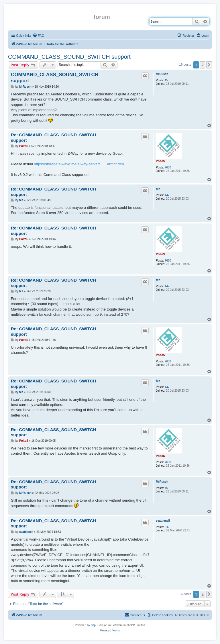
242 (167, 527)
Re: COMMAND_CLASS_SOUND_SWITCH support (54, 138)
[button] (209, 65)
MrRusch (162, 74)
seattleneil (163, 521)
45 (166, 80)
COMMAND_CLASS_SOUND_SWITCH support (69, 57)
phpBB (95, 625)
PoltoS (160, 161)
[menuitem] (38, 36)
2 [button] (203, 65)
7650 (168, 167)
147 (167, 195)
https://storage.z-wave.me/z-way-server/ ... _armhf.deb (79, 164)
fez (158, 189)
